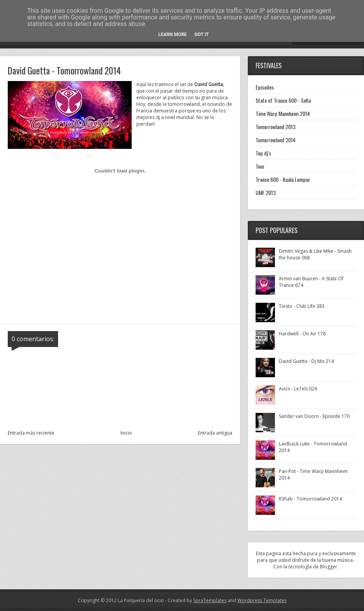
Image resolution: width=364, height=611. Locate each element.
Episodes (265, 87)
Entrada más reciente (31, 433)
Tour (260, 166)
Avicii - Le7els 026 (298, 389)
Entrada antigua (215, 433)
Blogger (329, 567)
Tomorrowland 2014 (276, 140)
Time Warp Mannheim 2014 (283, 113)
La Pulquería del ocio (141, 600)
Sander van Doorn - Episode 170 (314, 416)
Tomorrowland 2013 (276, 127)
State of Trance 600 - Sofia (283, 100)
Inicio (126, 433)
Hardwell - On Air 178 (302, 334)
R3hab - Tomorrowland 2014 (310, 499)
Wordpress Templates (262, 600)
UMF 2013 (266, 192)
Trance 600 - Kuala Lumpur (283, 179)
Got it (202, 35)
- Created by (195, 600)
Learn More (173, 35)
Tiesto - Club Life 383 (302, 306)
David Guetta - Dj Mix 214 (306, 361)
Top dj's (263, 153)
